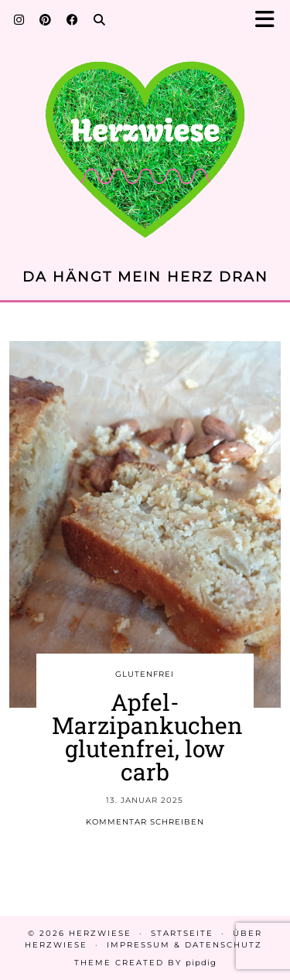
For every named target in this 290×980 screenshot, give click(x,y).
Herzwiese (100, 933)
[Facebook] (72, 19)
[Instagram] (19, 19)
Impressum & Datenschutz (184, 945)
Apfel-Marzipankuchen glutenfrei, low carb (147, 737)
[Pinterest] (45, 19)
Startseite (182, 933)
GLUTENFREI (145, 674)
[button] (270, 20)
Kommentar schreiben (145, 822)
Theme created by (145, 963)
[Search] (99, 19)
